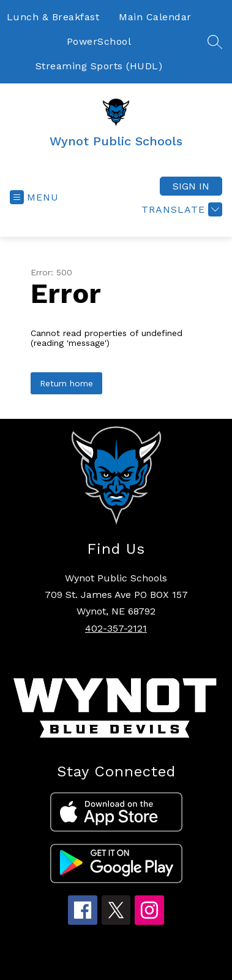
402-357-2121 (116, 628)
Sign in (191, 186)
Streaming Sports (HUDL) (99, 66)
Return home (66, 383)
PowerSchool (99, 41)
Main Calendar (155, 17)
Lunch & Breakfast (53, 17)
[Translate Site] (180, 209)
